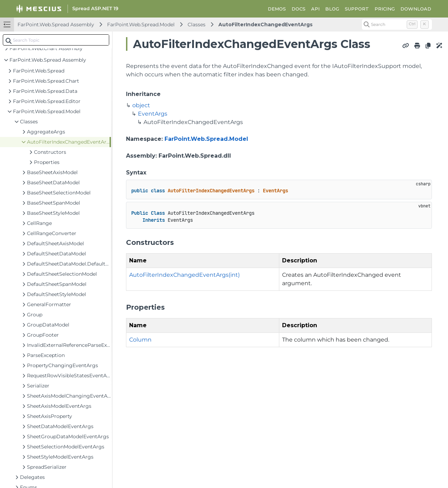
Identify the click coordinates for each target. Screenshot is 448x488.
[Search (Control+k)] (397, 25)
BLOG (332, 9)
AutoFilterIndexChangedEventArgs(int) (184, 275)
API (315, 9)
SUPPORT (357, 9)
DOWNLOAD (416, 9)
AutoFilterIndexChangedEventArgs (265, 25)
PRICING (385, 9)
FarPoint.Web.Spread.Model (141, 25)
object (141, 105)
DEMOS (277, 9)
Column (140, 340)
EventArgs (153, 114)
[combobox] (56, 40)
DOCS (299, 9)
